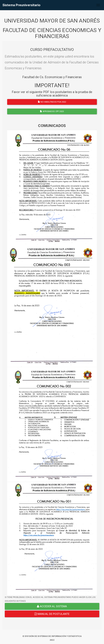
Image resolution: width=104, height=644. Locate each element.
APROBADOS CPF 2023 (52, 111)
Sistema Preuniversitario (21, 5)
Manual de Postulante (52, 614)
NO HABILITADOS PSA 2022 (52, 102)
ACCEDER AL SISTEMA (52, 606)
